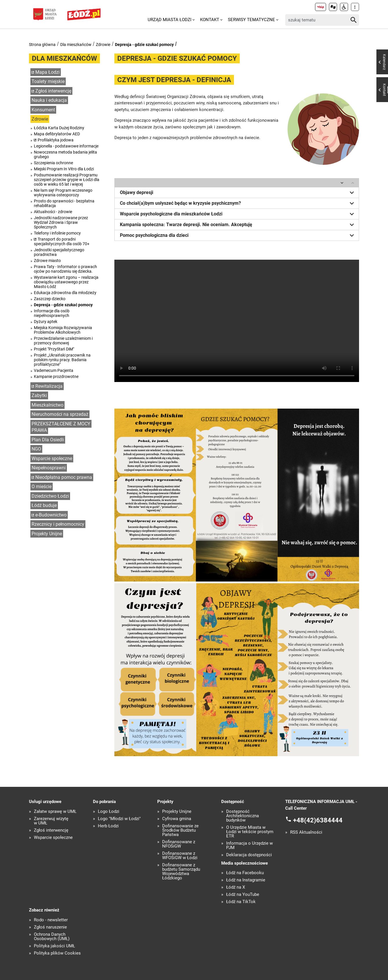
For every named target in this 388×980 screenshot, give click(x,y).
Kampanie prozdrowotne (56, 377)
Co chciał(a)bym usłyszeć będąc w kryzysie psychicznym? (238, 203)
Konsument (43, 110)
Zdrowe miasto (47, 261)
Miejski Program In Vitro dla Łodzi (64, 169)
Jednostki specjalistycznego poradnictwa (59, 252)
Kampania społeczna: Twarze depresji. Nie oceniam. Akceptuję (238, 225)
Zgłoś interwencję (53, 91)
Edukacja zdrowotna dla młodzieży (65, 293)
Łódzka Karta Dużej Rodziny (59, 128)
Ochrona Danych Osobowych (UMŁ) (52, 937)
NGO (36, 449)
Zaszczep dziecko (50, 299)
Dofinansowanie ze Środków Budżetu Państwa (180, 830)
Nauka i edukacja (49, 100)
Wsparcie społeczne (52, 458)
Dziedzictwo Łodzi (50, 496)
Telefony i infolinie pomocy (57, 233)
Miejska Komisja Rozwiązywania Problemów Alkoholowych (63, 330)
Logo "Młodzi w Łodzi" (119, 819)
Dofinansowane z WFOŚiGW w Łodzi (180, 856)
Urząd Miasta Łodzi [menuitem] (170, 20)
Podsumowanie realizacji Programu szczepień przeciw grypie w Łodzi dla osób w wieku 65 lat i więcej (67, 180)
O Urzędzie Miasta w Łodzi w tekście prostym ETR (250, 832)
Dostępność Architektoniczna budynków (242, 816)
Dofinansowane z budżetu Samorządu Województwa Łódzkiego (181, 872)
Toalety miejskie (48, 81)
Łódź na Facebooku (245, 873)
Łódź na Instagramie (246, 880)
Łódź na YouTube (243, 895)
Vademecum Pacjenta (54, 370)
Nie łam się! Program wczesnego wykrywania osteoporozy (63, 193)
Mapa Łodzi (47, 72)
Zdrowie (103, 45)
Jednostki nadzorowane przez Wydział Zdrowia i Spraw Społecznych (61, 222)
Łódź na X (236, 887)
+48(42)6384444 (318, 820)
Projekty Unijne (47, 534)
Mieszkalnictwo (47, 405)
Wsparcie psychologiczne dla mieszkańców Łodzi (238, 214)
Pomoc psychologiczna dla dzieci (238, 235)
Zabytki (39, 395)
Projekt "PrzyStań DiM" (54, 349)
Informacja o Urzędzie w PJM (249, 846)
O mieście (42, 487)
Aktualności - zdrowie (53, 212)
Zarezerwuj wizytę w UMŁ (51, 821)
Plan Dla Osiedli (48, 440)
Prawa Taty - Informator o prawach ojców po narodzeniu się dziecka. (65, 269)
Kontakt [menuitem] (210, 20)
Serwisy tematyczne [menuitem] (251, 20)
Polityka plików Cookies (57, 953)
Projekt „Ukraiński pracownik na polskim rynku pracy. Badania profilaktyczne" (62, 360)
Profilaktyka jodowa (56, 140)
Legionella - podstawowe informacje (66, 146)
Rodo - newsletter (51, 920)
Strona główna (42, 45)
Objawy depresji (238, 193)
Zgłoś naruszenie (50, 927)
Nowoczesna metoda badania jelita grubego (65, 154)
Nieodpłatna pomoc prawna (64, 477)
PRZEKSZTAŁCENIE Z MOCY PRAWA (61, 427)
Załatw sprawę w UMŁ (55, 812)
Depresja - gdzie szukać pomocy (144, 45)
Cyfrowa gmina (177, 819)
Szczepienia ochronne (53, 163)
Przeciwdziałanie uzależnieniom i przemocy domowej (63, 341)
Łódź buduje (44, 505)
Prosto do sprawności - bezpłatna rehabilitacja (64, 203)
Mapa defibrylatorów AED (57, 134)
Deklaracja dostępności (249, 855)
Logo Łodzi (109, 812)
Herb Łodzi (108, 826)
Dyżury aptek (46, 322)
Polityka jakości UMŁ (54, 946)
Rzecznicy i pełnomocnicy (58, 524)
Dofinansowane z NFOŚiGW (179, 844)
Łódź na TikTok (241, 902)
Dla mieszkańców (76, 45)
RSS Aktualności (306, 832)
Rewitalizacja (49, 386)
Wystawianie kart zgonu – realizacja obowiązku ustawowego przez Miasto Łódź (66, 282)
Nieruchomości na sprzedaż (60, 414)
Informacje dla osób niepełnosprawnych (52, 313)
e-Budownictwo (51, 515)
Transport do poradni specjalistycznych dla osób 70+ (62, 241)
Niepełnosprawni (49, 468)
